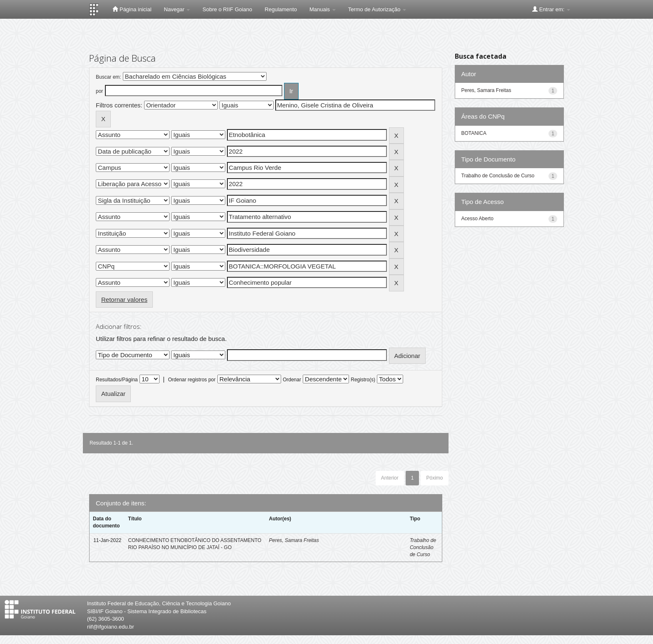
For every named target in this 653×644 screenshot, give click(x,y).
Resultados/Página (117, 380)
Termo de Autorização (377, 9)
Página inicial (132, 9)
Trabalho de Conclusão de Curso (423, 547)
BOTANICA (474, 133)
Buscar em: (108, 77)
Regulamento (281, 9)
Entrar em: (551, 9)
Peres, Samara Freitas (294, 540)
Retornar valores (124, 300)
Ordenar (292, 380)
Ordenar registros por (192, 380)
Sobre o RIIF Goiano (227, 9)
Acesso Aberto (477, 219)
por (99, 91)
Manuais (323, 9)
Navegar (177, 9)
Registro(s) (363, 380)
